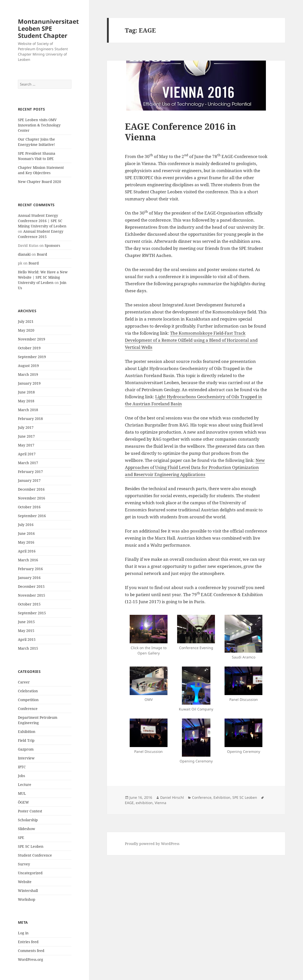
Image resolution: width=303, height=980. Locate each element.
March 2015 (28, 648)
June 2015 (26, 622)
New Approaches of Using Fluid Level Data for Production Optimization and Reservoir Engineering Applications (195, 467)
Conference (28, 709)
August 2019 (28, 366)
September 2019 (32, 357)
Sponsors (52, 245)
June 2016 (26, 533)
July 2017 (26, 427)
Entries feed (28, 942)
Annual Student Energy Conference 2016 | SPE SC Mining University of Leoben (42, 221)
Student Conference (35, 855)
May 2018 (26, 401)
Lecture (25, 785)
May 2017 (26, 445)
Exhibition (27, 732)
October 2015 (29, 604)
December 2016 (31, 489)
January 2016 (29, 578)
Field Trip (26, 740)
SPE (21, 838)
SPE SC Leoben (31, 846)
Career (24, 682)
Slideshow (26, 829)
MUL (22, 793)
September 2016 (32, 516)
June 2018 (26, 392)
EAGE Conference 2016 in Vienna (180, 132)
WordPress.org (31, 959)
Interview (26, 758)
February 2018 (30, 419)
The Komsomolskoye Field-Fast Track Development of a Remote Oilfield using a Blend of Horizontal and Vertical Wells (191, 340)
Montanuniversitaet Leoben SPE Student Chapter (48, 28)
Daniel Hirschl (172, 797)
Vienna (160, 803)
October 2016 (29, 507)
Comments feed (31, 951)
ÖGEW (23, 802)
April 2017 (27, 454)
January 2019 (29, 383)
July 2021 (26, 321)
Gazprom (26, 749)
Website (25, 882)
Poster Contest (30, 811)
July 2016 (26, 525)
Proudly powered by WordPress (152, 844)
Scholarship (28, 820)
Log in (23, 933)
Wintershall (28, 891)
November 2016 (32, 498)
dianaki (24, 254)
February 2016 (30, 569)
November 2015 (32, 595)
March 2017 (28, 463)
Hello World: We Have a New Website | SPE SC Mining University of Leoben (43, 277)
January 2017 (29, 480)
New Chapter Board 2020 (39, 182)
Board (42, 254)
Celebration (28, 691)
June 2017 (26, 436)
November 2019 (32, 339)
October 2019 (29, 348)
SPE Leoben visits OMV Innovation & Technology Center (39, 125)
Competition (28, 700)
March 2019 (28, 374)
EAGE (129, 803)
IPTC (22, 767)
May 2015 (26, 631)
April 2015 (27, 639)
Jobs (21, 776)
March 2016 (28, 560)
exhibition (144, 803)
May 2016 (26, 542)
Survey (24, 864)
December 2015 (31, 586)
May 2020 (26, 330)
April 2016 (27, 551)
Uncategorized (30, 873)
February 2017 (30, 472)
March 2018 (28, 410)
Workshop (27, 899)
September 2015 (32, 613)
